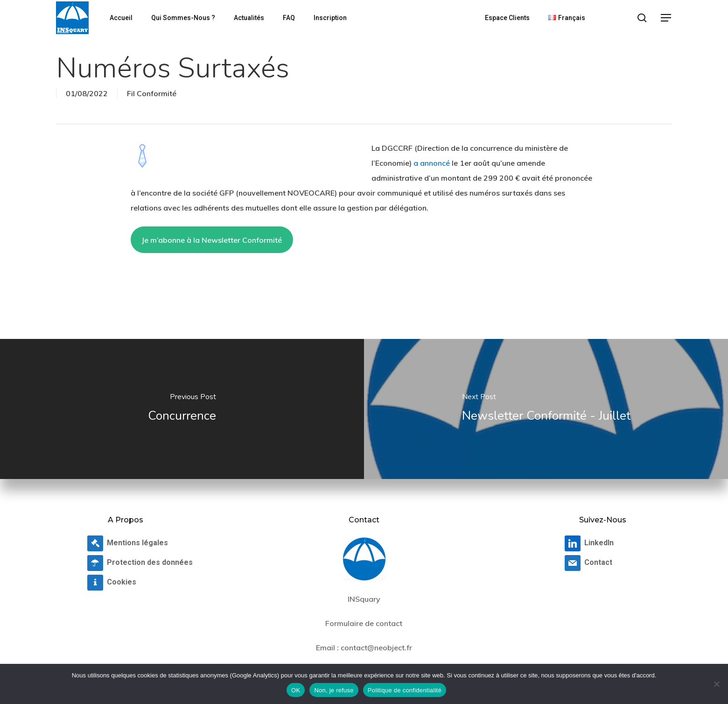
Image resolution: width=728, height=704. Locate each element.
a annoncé (432, 163)
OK (296, 690)
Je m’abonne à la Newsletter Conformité (212, 240)
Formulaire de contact (364, 623)
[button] (666, 18)
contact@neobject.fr (376, 648)
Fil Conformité (152, 93)
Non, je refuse (334, 690)
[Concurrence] (182, 409)
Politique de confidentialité (405, 690)
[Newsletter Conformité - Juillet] (546, 409)
